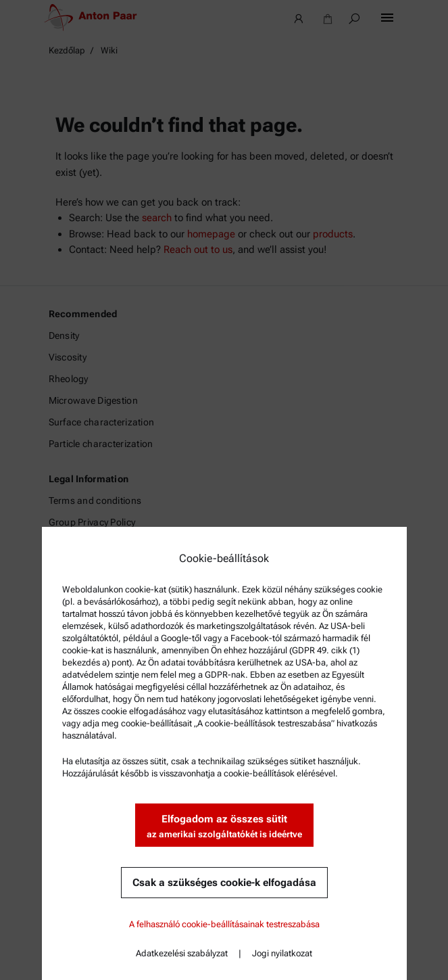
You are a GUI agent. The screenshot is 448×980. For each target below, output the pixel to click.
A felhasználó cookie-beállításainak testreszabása (224, 924)
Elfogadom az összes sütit (224, 827)
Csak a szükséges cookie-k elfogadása (224, 883)
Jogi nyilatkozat (282, 953)
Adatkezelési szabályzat (182, 953)
